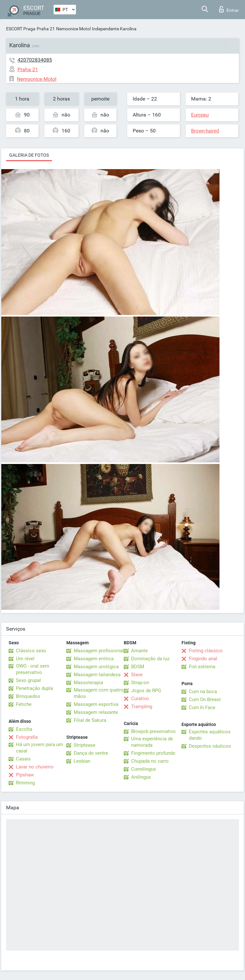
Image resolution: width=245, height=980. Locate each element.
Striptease (85, 745)
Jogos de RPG (146, 691)
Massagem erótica (94, 659)
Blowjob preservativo (153, 731)
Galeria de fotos (29, 155)
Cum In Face (202, 707)
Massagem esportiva (96, 704)
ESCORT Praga (21, 29)
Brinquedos (28, 696)
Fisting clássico (206, 651)
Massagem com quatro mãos (99, 693)
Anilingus (141, 777)
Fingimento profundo (153, 753)
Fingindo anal (203, 659)
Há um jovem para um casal (39, 748)
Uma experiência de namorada (152, 742)
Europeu (200, 115)
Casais (23, 759)
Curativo (140, 699)
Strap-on (140, 683)
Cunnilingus (144, 769)
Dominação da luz (150, 659)
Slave (137, 675)
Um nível (25, 659)
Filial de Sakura (90, 720)
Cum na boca (203, 692)
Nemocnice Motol (73, 29)
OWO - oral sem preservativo (33, 669)
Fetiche (24, 704)
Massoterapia (88, 683)
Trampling (142, 707)
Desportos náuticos (210, 746)
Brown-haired (205, 131)
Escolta (24, 729)
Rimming (25, 783)
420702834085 (35, 60)
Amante (139, 651)
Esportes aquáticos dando (210, 735)
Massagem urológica (96, 667)
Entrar (229, 9)
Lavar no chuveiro (35, 767)
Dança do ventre (91, 753)
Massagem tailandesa (97, 675)
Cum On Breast (205, 699)
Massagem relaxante (96, 712)
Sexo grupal (28, 680)
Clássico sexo (31, 651)
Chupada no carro (150, 761)
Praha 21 (46, 29)
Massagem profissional (99, 651)
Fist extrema (202, 667)
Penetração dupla (34, 688)
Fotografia (27, 737)
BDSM (138, 667)
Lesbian (82, 761)
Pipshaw (25, 775)
